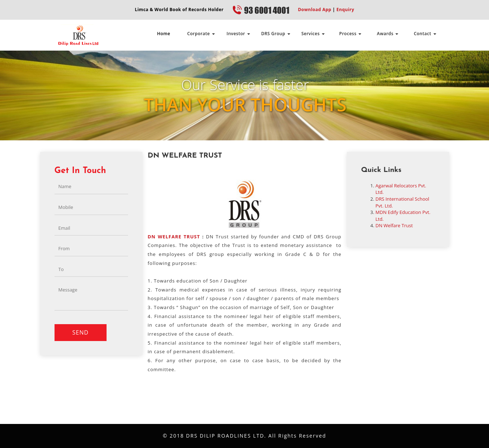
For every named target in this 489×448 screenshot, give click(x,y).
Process (351, 34)
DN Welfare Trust (394, 225)
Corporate (201, 34)
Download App (314, 10)
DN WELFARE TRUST (174, 237)
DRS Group (276, 34)
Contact (425, 34)
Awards (388, 34)
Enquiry (345, 10)
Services (313, 34)
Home (164, 34)
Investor (238, 34)
